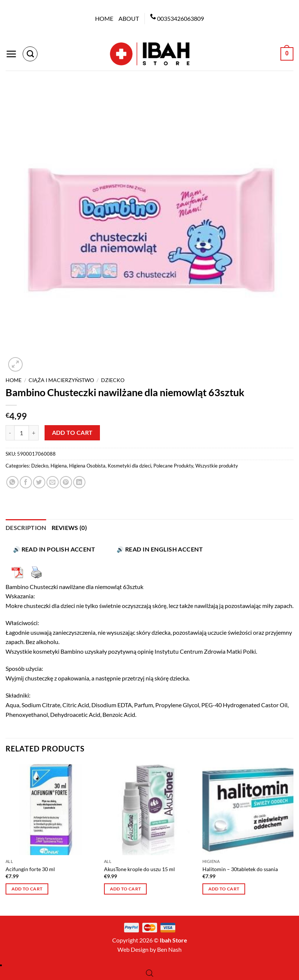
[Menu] (11, 54)
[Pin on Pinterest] (66, 482)
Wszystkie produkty (217, 466)
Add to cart (72, 433)
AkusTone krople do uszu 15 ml (139, 869)
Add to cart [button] (27, 889)
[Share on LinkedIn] (79, 482)
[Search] (30, 54)
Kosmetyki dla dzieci (129, 466)
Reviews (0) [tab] (69, 528)
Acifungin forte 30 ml (30, 869)
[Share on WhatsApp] (12, 482)
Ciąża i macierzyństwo (61, 380)
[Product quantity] (22, 433)
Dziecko (113, 380)
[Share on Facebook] (26, 482)
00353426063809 (181, 18)
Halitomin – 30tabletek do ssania (240, 869)
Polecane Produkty (173, 466)
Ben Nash (169, 949)
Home (104, 18)
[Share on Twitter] (39, 482)
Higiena (59, 466)
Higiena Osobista (87, 466)
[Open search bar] (150, 973)
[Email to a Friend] (53, 482)
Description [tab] (26, 528)
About (129, 18)
